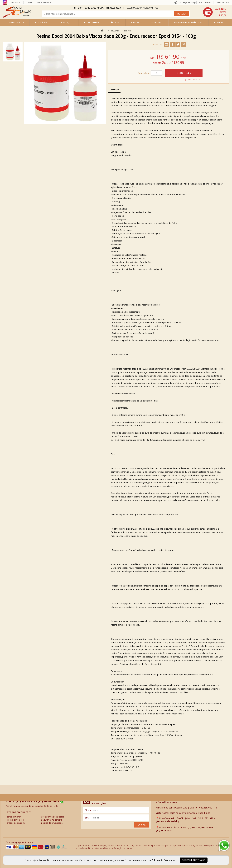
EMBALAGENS (92, 23)
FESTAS (135, 23)
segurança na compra (52, 820)
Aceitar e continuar (194, 860)
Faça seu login (190, 2)
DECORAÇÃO (66, 23)
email (88, 818)
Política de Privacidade (164, 860)
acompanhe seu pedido (53, 817)
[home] (17, 17)
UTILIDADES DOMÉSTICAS (188, 23)
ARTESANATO (16, 23)
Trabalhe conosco (167, 802)
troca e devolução (15, 820)
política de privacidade (52, 823)
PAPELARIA (157, 23)
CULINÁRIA (41, 23)
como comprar (14, 817)
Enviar (141, 825)
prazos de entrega (16, 823)
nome (88, 810)
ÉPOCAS (115, 23)
